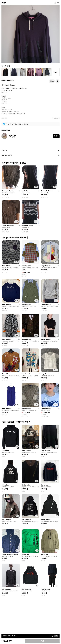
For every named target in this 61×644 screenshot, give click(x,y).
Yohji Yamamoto (46, 450)
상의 (6, 118)
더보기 (56, 72)
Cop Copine (25, 191)
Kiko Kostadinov (26, 450)
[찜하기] (52, 81)
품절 (42, 641)
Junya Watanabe (8, 80)
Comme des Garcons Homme (10, 554)
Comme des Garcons (8, 191)
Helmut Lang (5, 450)
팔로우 (56, 136)
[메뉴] (58, 3)
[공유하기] (57, 81)
